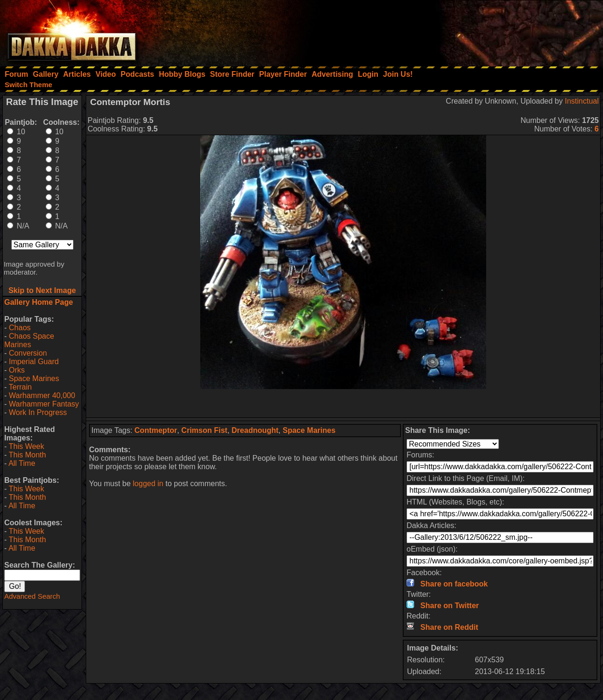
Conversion (28, 353)
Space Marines (34, 378)
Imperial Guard (34, 362)
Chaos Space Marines (29, 340)
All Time (22, 463)
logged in (148, 484)
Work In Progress (38, 412)
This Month (27, 455)
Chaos (20, 328)
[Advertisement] (476, 31)
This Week (26, 446)
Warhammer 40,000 (42, 395)
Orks (17, 370)
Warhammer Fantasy (44, 404)
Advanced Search (32, 596)
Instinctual (582, 101)
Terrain (20, 387)
